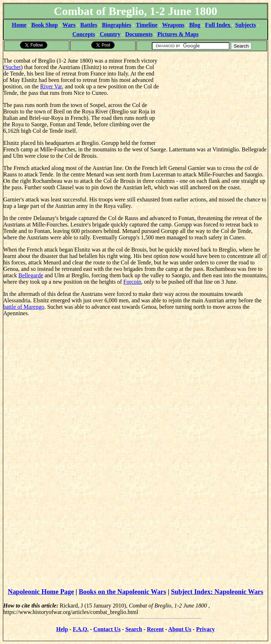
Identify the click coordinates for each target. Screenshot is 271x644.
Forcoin (132, 282)
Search (134, 629)
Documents (139, 34)
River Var (51, 86)
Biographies (117, 25)
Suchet (13, 67)
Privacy (205, 629)
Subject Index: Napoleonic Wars (217, 592)
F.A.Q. (81, 629)
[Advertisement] (214, 97)
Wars (69, 25)
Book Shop (44, 25)
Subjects (246, 25)
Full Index (219, 25)
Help (62, 629)
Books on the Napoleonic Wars (122, 592)
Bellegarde (31, 275)
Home (19, 25)
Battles (89, 25)
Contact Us (107, 629)
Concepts (84, 34)
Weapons (173, 25)
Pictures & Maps (178, 34)
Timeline (147, 25)
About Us (180, 629)
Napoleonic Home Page (41, 592)
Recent (155, 629)
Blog (195, 25)
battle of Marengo (24, 307)
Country (110, 34)
